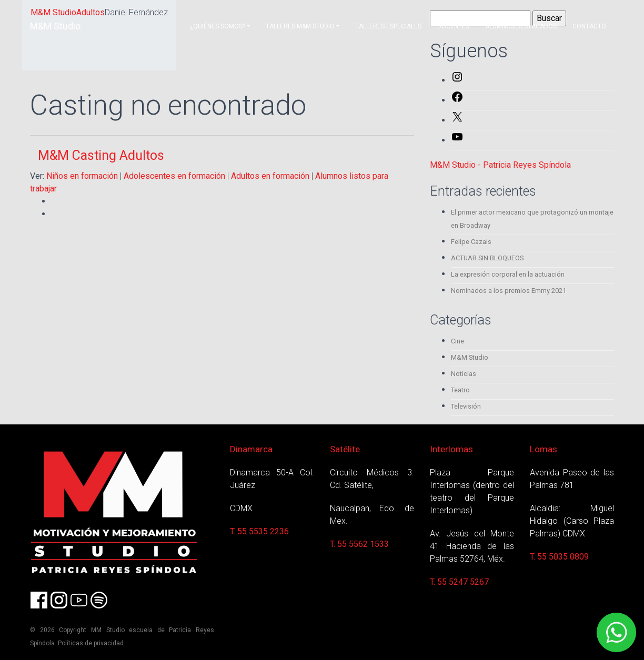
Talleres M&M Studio (300, 26)
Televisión (466, 406)
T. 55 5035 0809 (559, 557)
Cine (457, 341)
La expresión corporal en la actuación (508, 274)
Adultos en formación (270, 176)
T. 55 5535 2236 (259, 531)
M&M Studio (55, 26)
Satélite (345, 449)
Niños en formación (82, 176)
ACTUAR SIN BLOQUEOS (487, 258)
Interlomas (451, 449)
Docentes (453, 26)
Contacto (589, 26)
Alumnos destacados (521, 26)
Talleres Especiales (388, 26)
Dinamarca (251, 449)
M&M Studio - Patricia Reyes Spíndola (500, 165)
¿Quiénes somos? (218, 26)
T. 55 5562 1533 (359, 544)
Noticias (464, 374)
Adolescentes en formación (174, 176)
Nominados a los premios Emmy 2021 (509, 291)
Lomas (544, 449)
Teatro (460, 390)
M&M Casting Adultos (101, 155)
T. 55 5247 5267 (459, 582)
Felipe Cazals (471, 242)
